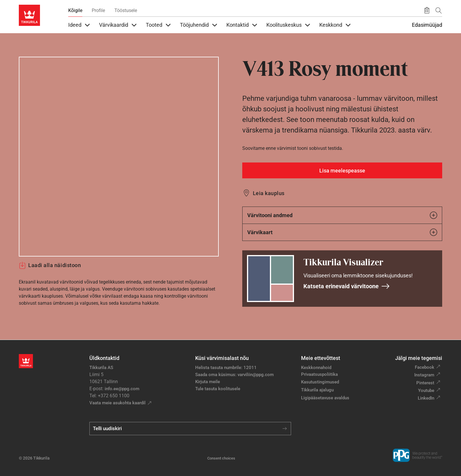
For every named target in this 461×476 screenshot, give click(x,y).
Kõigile (75, 10)
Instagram (424, 375)
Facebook (425, 367)
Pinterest (425, 383)
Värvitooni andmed (342, 215)
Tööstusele (126, 10)
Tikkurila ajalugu (317, 390)
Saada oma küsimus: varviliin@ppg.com (234, 375)
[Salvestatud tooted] (427, 11)
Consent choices (221, 458)
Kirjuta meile (208, 382)
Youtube (426, 390)
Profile (98, 10)
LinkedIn (426, 398)
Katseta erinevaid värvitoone (347, 286)
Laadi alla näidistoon (50, 265)
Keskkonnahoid (316, 368)
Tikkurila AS (101, 368)
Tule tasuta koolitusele (218, 389)
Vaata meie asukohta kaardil (117, 403)
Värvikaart (342, 232)
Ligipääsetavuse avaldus (325, 398)
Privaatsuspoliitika (319, 374)
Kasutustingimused (320, 382)
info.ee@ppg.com (122, 389)
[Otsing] (439, 10)
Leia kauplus (269, 193)
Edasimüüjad (427, 25)
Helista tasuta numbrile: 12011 (226, 368)
